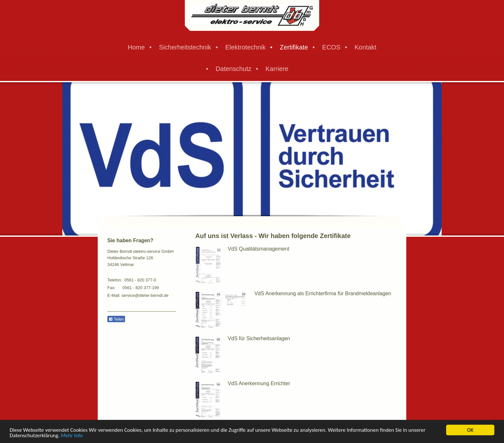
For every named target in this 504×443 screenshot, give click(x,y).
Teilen (116, 319)
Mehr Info (72, 436)
